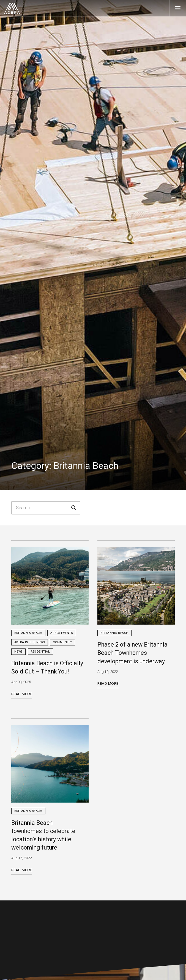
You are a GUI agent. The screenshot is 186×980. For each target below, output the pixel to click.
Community (62, 642)
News (18, 652)
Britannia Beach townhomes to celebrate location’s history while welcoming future (43, 835)
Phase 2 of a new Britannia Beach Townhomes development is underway (132, 653)
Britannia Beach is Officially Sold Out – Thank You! (47, 667)
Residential (40, 652)
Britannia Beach (28, 633)
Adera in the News (30, 642)
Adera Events (61, 633)
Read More (22, 694)
